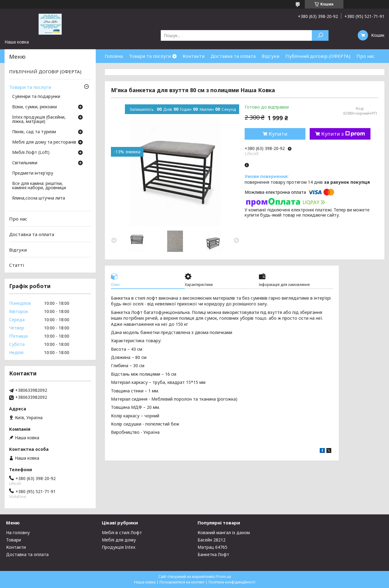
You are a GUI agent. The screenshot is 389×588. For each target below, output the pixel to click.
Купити (278, 134)
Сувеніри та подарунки (36, 97)
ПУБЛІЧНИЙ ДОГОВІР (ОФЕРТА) (45, 71)
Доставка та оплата (233, 56)
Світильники (25, 163)
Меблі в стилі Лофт (122, 532)
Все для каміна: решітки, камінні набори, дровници (39, 186)
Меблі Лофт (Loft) (31, 153)
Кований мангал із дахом (224, 532)
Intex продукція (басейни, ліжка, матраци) (39, 120)
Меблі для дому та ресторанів (44, 142)
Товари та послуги (150, 56)
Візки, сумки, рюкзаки (34, 107)
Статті (17, 265)
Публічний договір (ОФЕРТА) (318, 56)
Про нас (366, 56)
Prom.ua (224, 577)
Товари (14, 540)
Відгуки (270, 56)
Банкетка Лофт (213, 554)
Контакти (194, 56)
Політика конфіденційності (232, 582)
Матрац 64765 (212, 547)
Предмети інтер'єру (33, 173)
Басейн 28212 (212, 540)
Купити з (343, 134)
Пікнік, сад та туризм (34, 132)
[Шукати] (320, 35)
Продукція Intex (119, 547)
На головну (18, 532)
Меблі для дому (119, 540)
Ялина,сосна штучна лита (39, 198)
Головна (114, 56)
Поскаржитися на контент (182, 582)
